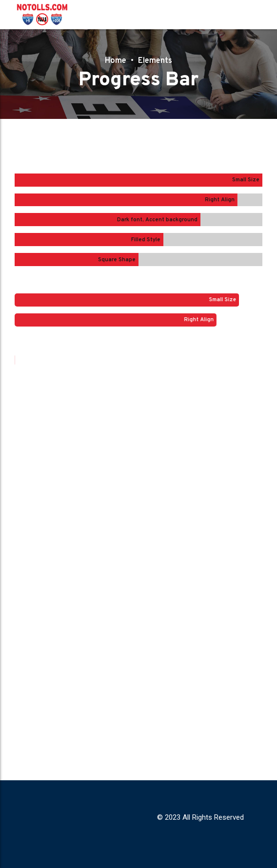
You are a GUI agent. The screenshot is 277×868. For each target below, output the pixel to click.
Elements (156, 61)
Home (114, 61)
